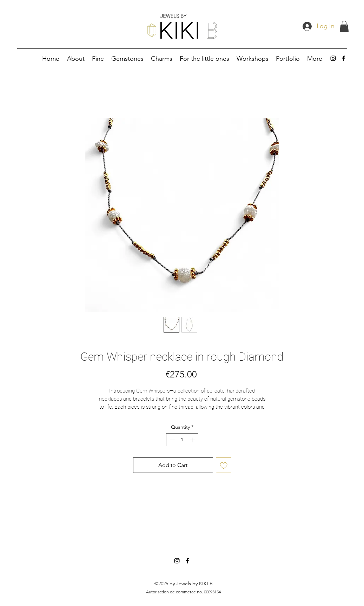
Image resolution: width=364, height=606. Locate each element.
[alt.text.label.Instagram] (333, 58)
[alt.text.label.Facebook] (344, 58)
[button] (344, 26)
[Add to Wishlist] (224, 465)
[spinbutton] (182, 440)
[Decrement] (171, 440)
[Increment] (193, 440)
